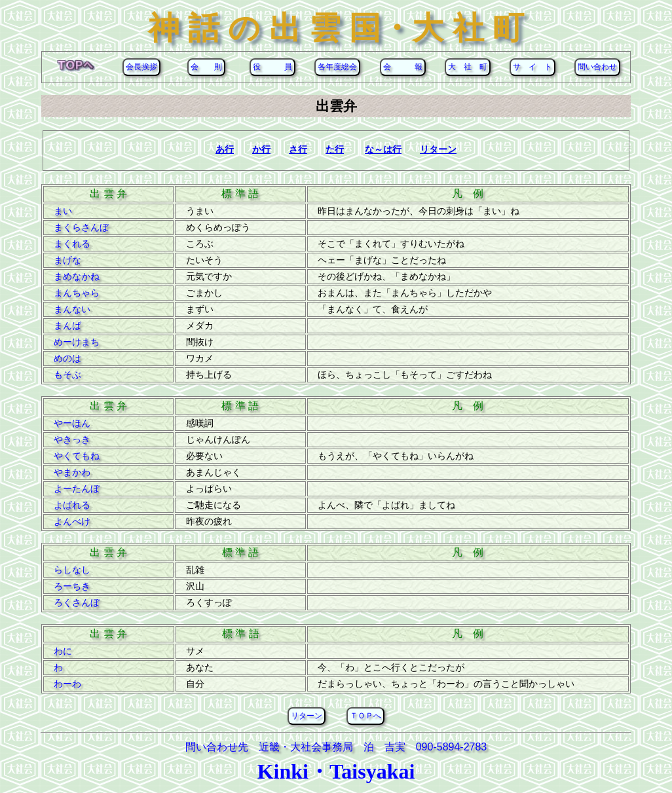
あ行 (225, 149)
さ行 (298, 149)
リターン (438, 149)
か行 (261, 149)
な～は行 (383, 149)
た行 (335, 149)
